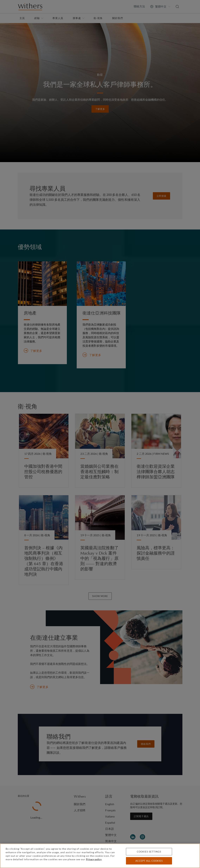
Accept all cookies (149, 861)
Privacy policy (94, 859)
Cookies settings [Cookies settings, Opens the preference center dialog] (149, 852)
